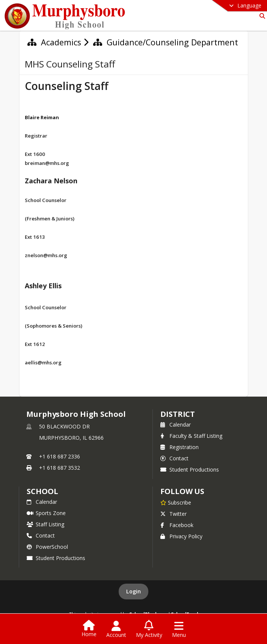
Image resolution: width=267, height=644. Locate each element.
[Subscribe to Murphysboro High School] (176, 502)
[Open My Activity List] (149, 629)
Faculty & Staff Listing (191, 436)
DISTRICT (178, 414)
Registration (180, 447)
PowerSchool (47, 547)
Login (133, 591)
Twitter (173, 514)
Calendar (176, 425)
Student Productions (190, 470)
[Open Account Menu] (116, 629)
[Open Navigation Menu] (179, 629)
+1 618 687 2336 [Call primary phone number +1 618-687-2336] (60, 456)
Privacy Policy (181, 536)
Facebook (177, 525)
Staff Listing (45, 524)
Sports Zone (46, 513)
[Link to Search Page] (261, 16)
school (42, 491)
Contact (174, 458)
